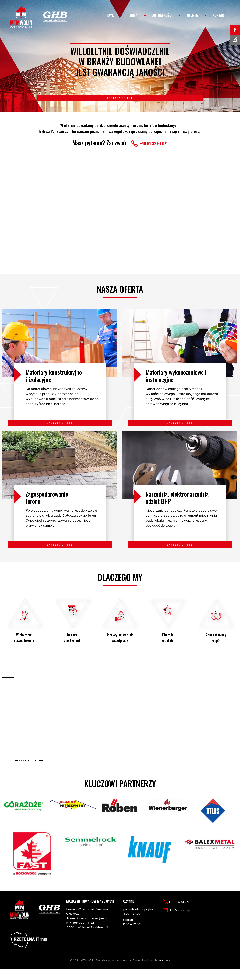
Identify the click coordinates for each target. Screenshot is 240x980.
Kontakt (219, 15)
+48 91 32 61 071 (154, 143)
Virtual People (165, 971)
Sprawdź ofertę (120, 101)
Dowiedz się (29, 769)
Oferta (193, 15)
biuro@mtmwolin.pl (184, 921)
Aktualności (162, 15)
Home (110, 15)
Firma (133, 15)
